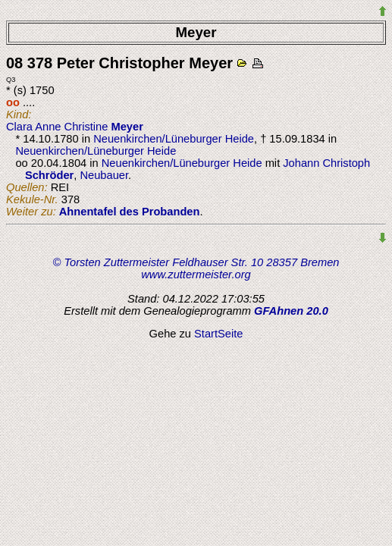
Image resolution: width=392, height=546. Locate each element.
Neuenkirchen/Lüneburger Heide (174, 139)
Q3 (11, 80)
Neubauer (104, 175)
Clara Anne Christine (75, 127)
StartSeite (218, 334)
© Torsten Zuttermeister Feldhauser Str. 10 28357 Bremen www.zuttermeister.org (196, 268)
